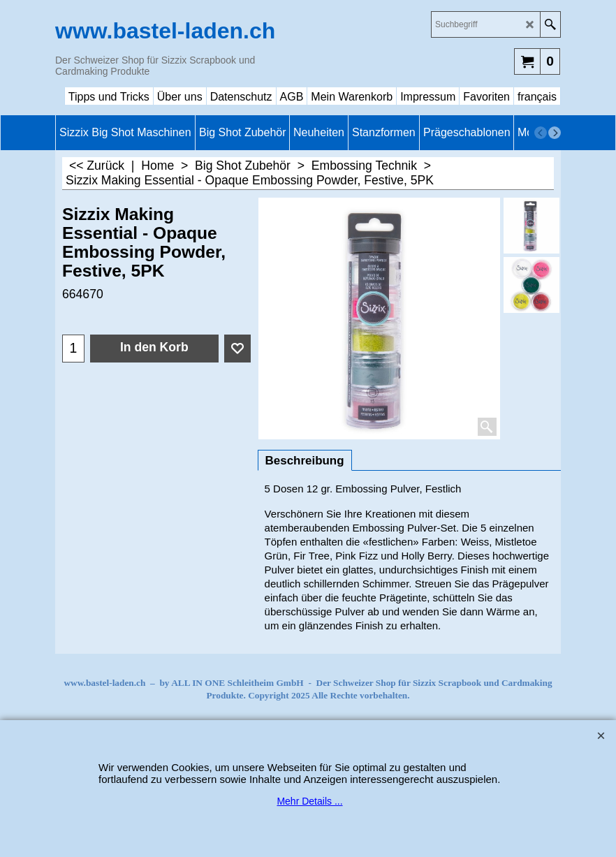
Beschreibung (305, 461)
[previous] (541, 133)
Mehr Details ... (309, 801)
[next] (555, 133)
